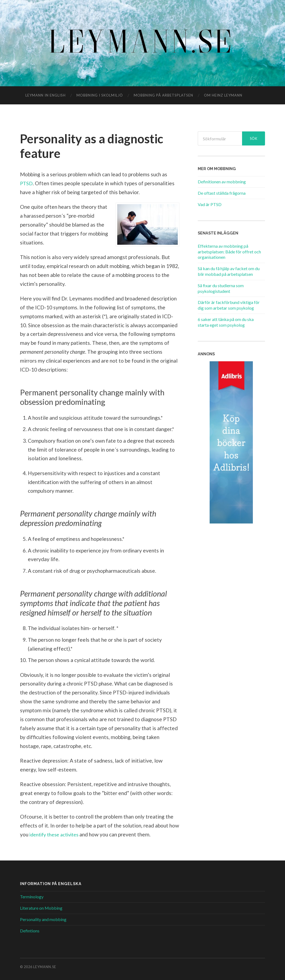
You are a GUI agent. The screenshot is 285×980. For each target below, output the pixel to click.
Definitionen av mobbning (222, 182)
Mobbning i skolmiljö (100, 95)
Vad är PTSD (210, 204)
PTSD (27, 183)
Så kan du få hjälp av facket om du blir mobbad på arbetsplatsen (229, 271)
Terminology (32, 897)
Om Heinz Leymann (223, 95)
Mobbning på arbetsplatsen (163, 95)
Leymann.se (45, 967)
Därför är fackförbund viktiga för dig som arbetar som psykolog (229, 305)
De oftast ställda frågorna (222, 193)
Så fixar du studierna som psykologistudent (221, 288)
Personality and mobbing (43, 919)
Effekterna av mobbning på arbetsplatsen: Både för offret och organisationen (229, 252)
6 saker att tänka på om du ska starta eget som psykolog (226, 322)
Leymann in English (46, 95)
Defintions (30, 931)
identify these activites (56, 834)
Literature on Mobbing (41, 908)
